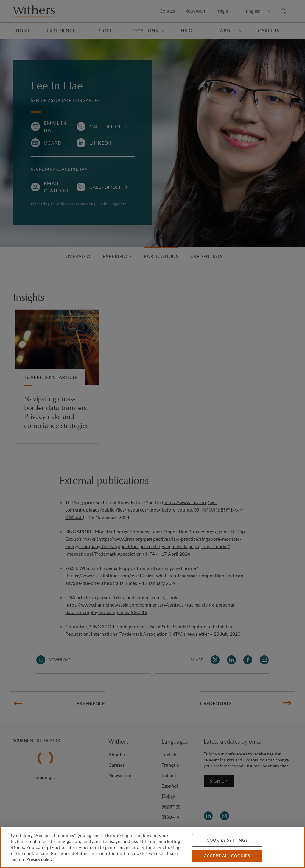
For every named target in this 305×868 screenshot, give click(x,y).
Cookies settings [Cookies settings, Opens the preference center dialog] (227, 840)
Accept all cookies (227, 856)
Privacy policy (39, 859)
